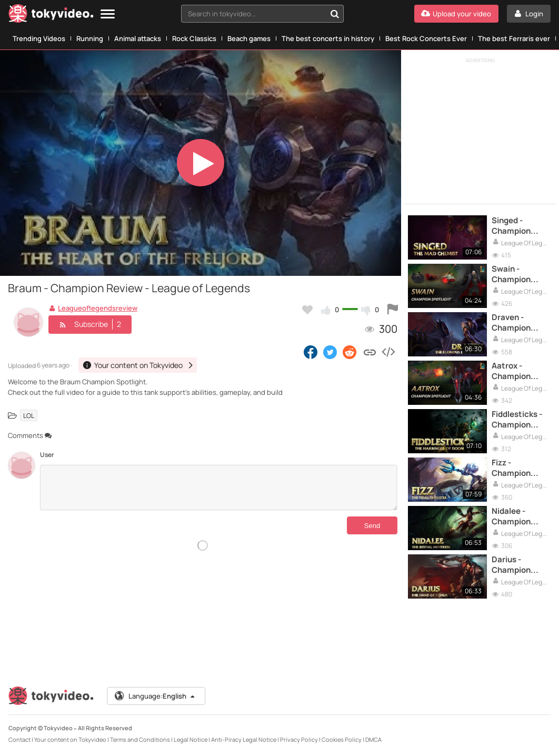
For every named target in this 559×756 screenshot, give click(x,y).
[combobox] (262, 14)
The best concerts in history (328, 38)
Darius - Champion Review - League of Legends (511, 565)
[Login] (529, 14)
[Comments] (219, 488)
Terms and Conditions (140, 739)
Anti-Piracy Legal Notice (244, 739)
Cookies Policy (342, 739)
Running (90, 38)
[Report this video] (393, 310)
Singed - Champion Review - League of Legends (511, 226)
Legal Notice (191, 739)
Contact (19, 739)
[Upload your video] (456, 14)
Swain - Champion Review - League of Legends (511, 275)
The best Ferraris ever (514, 38)
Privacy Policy (299, 739)
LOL (29, 415)
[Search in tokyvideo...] (335, 14)
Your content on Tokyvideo (70, 739)
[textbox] (253, 14)
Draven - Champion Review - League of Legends (511, 323)
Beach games (249, 38)
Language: (155, 696)
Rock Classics (194, 38)
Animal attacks (138, 38)
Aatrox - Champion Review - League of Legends (511, 371)
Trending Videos (39, 38)
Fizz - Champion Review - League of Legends (511, 468)
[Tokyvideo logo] (51, 16)
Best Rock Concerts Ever (426, 38)
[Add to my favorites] (307, 310)
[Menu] (108, 14)
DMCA (373, 739)
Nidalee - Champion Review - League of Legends (511, 517)
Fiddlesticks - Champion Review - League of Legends (517, 420)
